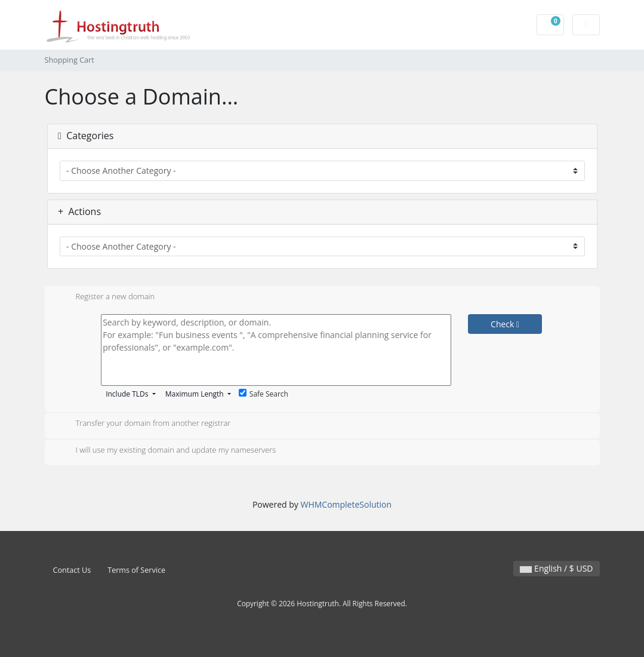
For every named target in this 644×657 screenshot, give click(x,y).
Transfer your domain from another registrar (144, 424)
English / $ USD (556, 568)
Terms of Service (136, 570)
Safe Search (264, 394)
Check (505, 324)
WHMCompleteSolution (346, 504)
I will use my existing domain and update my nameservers (167, 451)
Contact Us (72, 570)
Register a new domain (106, 297)
